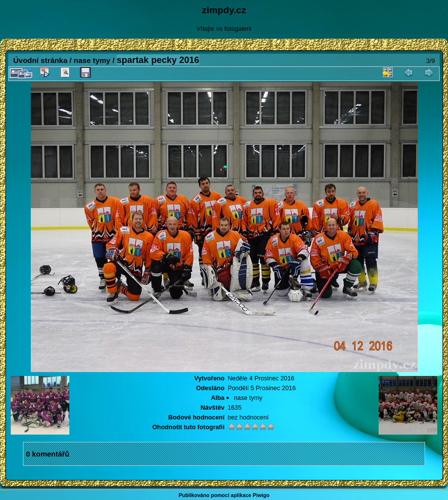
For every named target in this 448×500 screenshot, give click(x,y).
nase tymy (92, 60)
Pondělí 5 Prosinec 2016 (262, 388)
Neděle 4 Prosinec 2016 (261, 378)
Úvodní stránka (40, 60)
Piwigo (261, 495)
